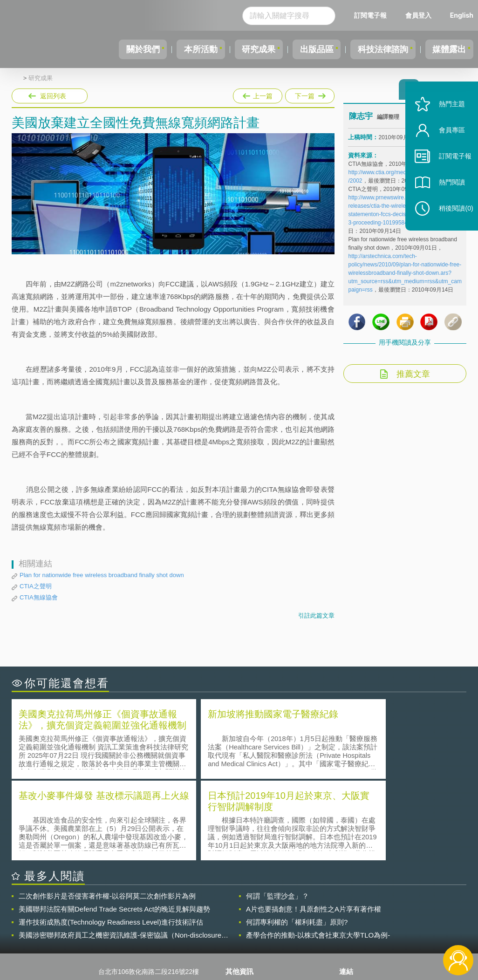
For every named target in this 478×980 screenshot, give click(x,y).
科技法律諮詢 (377, 49)
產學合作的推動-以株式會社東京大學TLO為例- (318, 852)
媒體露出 (447, 49)
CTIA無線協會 (39, 597)
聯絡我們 (244, 929)
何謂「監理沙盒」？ (277, 813)
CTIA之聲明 (36, 586)
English (462, 15)
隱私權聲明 (247, 903)
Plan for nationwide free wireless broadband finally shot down (102, 575)
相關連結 (402, 903)
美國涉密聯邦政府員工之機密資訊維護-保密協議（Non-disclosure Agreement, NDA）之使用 (120, 852)
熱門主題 (446, 118)
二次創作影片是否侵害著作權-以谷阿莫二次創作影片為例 (107, 813)
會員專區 (446, 144)
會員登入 (418, 15)
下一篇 (309, 94)
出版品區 (307, 49)
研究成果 (245, 49)
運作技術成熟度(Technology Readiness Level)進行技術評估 (111, 839)
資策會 (355, 903)
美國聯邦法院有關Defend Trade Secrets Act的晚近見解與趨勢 (114, 826)
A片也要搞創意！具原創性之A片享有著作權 (314, 826)
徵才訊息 (244, 916)
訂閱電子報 (370, 15)
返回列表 (53, 96)
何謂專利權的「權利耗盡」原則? (297, 839)
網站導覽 (244, 942)
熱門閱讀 (446, 196)
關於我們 (121, 49)
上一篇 (258, 94)
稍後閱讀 (451, 222)
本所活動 (183, 49)
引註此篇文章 (316, 616)
